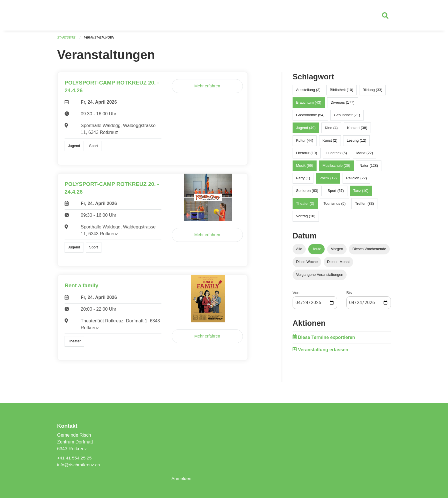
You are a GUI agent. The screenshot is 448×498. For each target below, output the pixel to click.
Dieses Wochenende (369, 251)
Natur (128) (369, 168)
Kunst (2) (330, 143)
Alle (299, 251)
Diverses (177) (342, 105)
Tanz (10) (361, 193)
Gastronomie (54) (310, 118)
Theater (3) (305, 206)
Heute (316, 251)
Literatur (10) (306, 155)
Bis (349, 295)
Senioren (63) (307, 193)
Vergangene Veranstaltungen (320, 277)
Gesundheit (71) (347, 118)
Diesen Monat (338, 264)
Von (296, 295)
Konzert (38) (357, 130)
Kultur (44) (305, 143)
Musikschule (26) (336, 168)
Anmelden (182, 478)
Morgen (337, 251)
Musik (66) (305, 168)
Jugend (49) (306, 130)
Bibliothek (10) (341, 92)
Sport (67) (336, 193)
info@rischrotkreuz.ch (79, 465)
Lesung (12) (356, 143)
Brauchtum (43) (309, 105)
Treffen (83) (365, 206)
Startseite (67, 40)
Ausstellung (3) (308, 92)
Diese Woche (307, 264)
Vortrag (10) (306, 219)
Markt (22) (365, 155)
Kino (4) (331, 130)
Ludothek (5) (337, 155)
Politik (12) (328, 181)
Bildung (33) (372, 92)
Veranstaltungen (101, 40)
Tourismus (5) (335, 206)
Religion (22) (356, 181)
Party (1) (303, 181)
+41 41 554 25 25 (75, 458)
